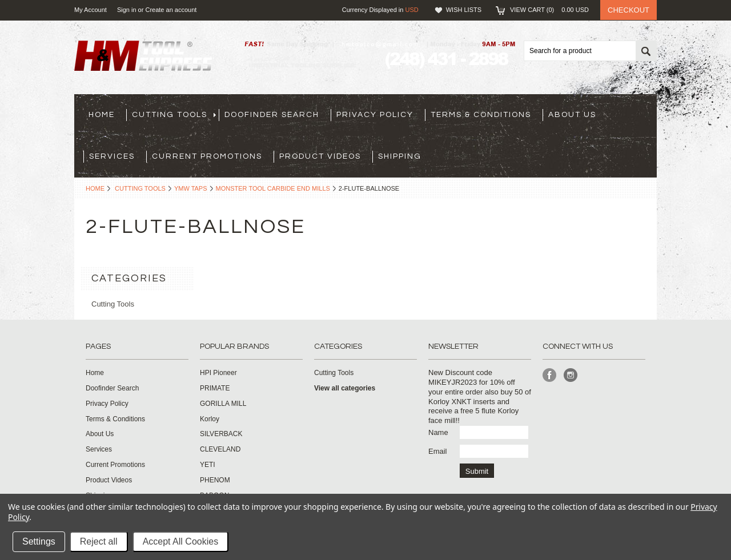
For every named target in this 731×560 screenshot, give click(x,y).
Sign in (127, 10)
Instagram (571, 375)
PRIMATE (215, 388)
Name (438, 432)
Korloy (210, 419)
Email (438, 451)
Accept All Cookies (181, 541)
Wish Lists (464, 10)
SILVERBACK (221, 434)
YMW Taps (191, 188)
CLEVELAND (220, 449)
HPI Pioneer (218, 373)
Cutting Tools (140, 188)
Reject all (99, 541)
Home (95, 188)
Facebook (550, 375)
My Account (91, 10)
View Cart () (549, 10)
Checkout (628, 10)
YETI (208, 465)
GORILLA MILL (223, 404)
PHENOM (215, 480)
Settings (39, 541)
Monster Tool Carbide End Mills (273, 188)
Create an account (171, 10)
